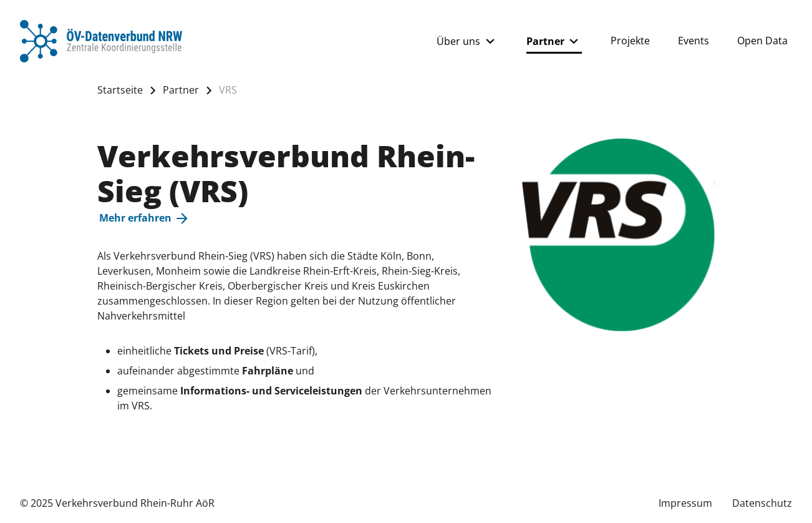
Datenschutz (762, 503)
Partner (554, 41)
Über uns (467, 41)
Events (694, 41)
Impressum (685, 503)
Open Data (762, 41)
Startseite (120, 90)
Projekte (630, 41)
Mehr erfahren (145, 218)
